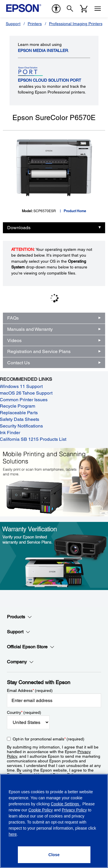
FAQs (13, 318)
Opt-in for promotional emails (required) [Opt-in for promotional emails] (49, 739)
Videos (14, 340)
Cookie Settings (65, 804)
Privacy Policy (74, 810)
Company (20, 662)
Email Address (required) (30, 690)
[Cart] (84, 9)
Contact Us (19, 363)
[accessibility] (56, 9)
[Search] (70, 9)
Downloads (19, 228)
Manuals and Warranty (30, 329)
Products (19, 617)
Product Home (75, 211)
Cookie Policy (40, 810)
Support (13, 24)
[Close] (54, 855)
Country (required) (24, 712)
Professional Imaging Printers (76, 24)
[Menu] (98, 9)
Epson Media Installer (43, 51)
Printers (35, 24)
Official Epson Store (31, 647)
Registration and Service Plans (39, 351)
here (13, 834)
